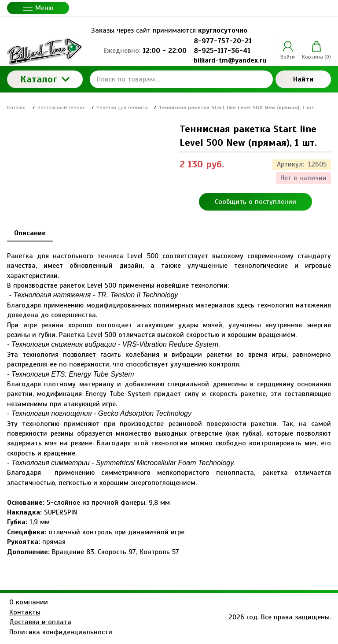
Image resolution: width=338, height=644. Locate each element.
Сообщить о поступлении (255, 202)
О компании (29, 602)
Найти (303, 79)
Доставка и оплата (40, 622)
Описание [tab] (30, 233)
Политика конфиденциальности (61, 632)
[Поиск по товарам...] (181, 79)
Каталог (45, 79)
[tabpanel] (169, 400)
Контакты (25, 612)
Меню (38, 8)
